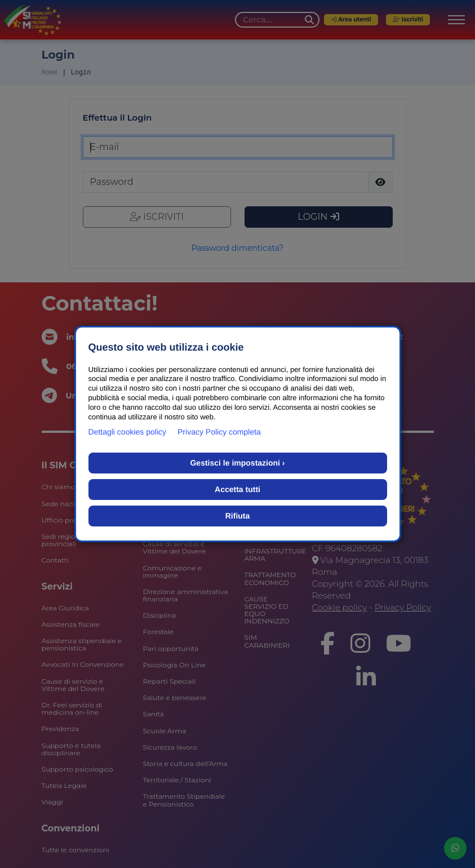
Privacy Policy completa (219, 432)
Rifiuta (238, 516)
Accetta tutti (237, 489)
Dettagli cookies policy (128, 432)
